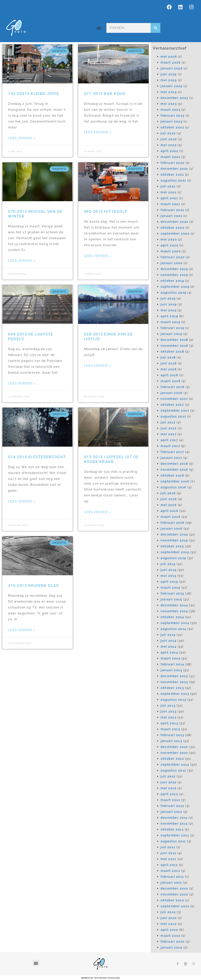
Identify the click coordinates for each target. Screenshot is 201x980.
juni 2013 (169, 711)
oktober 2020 (172, 228)
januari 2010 (171, 947)
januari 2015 (171, 599)
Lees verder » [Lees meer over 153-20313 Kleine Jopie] (22, 138)
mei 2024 (169, 92)
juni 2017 (169, 428)
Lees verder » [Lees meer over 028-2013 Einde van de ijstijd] (98, 366)
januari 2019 (171, 334)
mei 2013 (169, 717)
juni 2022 (169, 139)
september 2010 (175, 906)
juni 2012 (169, 782)
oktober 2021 (172, 175)
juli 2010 (168, 912)
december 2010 (174, 888)
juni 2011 (169, 853)
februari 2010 (173, 942)
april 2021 (169, 198)
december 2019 (174, 269)
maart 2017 (170, 446)
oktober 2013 (172, 688)
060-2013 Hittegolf (106, 211)
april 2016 (169, 511)
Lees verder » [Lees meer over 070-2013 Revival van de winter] (22, 261)
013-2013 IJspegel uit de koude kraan (111, 459)
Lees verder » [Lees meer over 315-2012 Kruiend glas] (22, 630)
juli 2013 (168, 706)
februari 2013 (172, 735)
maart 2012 (170, 800)
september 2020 (175, 234)
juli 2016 (168, 493)
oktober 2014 (172, 617)
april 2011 (169, 865)
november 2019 (174, 275)
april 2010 (169, 930)
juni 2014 (169, 641)
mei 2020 (169, 239)
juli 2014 (168, 635)
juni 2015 (169, 570)
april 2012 (169, 794)
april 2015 (169, 582)
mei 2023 (169, 104)
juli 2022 (168, 133)
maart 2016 (170, 517)
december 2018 (174, 340)
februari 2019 (172, 328)
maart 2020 (171, 251)
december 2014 (174, 605)
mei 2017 (169, 434)
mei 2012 (169, 788)
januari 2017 (171, 458)
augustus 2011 (173, 841)
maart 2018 (170, 381)
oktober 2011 (172, 829)
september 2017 (175, 411)
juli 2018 (168, 357)
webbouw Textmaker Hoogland (101, 978)
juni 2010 (169, 918)
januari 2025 (171, 86)
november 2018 (174, 346)
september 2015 (175, 552)
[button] (99, 28)
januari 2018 (171, 393)
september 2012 (175, 765)
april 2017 (169, 440)
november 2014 (174, 611)
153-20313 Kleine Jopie (33, 94)
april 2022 (169, 151)
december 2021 (174, 169)
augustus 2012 (173, 770)
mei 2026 (169, 57)
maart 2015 (170, 588)
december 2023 (174, 98)
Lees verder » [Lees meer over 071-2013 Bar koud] (98, 132)
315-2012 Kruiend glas (33, 585)
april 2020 (169, 245)
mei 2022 (169, 145)
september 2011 (175, 835)
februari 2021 (172, 210)
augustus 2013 (173, 700)
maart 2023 (170, 110)
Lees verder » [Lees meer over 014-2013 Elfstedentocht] (22, 501)
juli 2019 (168, 298)
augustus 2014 (173, 629)
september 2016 (175, 481)
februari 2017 (172, 452)
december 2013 (174, 676)
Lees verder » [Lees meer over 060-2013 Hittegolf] (98, 256)
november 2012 (174, 753)
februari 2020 (173, 257)
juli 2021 (168, 186)
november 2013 (174, 682)
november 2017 (174, 399)
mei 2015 (169, 576)
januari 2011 (171, 883)
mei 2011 (168, 859)
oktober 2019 (172, 281)
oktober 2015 (172, 546)
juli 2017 (168, 422)
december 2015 (174, 534)
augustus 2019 (173, 293)
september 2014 (175, 623)
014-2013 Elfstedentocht (37, 457)
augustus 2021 (173, 180)
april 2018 (169, 375)
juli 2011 (168, 847)
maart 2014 (170, 658)
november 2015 (174, 540)
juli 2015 (168, 564)
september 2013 (175, 694)
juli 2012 (168, 776)
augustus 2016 (174, 487)
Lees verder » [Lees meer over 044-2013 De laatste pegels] (22, 383)
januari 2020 (172, 263)
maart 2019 (170, 322)
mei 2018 (169, 369)
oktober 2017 (172, 405)
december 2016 (174, 464)
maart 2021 (170, 204)
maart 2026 (171, 62)
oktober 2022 (172, 127)
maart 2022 (170, 157)
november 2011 (174, 824)
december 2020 (175, 222)
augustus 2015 (173, 558)
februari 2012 (172, 806)
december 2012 (174, 747)
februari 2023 (173, 116)
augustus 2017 (173, 416)
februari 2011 (172, 877)
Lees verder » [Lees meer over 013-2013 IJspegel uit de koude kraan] (98, 512)
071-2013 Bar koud (105, 94)
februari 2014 (172, 664)
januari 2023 (171, 121)
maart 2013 (170, 729)
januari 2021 (171, 216)
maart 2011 (170, 871)
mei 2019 (169, 310)
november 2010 (174, 894)
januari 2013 (171, 741)
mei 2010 (169, 924)
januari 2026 (172, 68)
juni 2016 (169, 499)
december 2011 (174, 818)
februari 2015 (172, 593)
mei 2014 (169, 647)
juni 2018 (169, 363)
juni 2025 (169, 74)
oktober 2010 (172, 900)
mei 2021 (169, 192)
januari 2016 (171, 529)
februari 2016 (173, 523)
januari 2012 (171, 812)
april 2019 (169, 316)
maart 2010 (170, 936)
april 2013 (169, 723)
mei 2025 (169, 80)
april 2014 (169, 652)
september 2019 (175, 287)
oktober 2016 (172, 475)
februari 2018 (173, 387)
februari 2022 (173, 163)
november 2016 (174, 470)
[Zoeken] (155, 28)
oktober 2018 (172, 352)
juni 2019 (169, 304)
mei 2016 (169, 505)
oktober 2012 (172, 759)
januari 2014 (171, 670)
